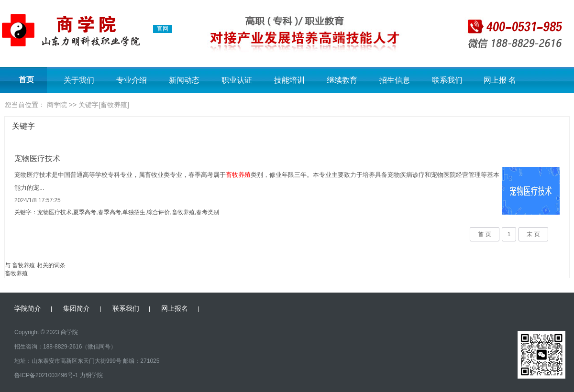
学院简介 (28, 308)
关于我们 (79, 80)
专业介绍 (132, 80)
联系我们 (447, 80)
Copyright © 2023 (37, 332)
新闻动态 (184, 80)
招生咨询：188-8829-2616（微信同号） (65, 347)
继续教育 (342, 80)
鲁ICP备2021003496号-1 (46, 375)
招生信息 (395, 80)
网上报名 (175, 308)
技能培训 (289, 80)
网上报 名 (500, 80)
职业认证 (237, 80)
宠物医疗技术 (37, 158)
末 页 (533, 234)
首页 (26, 80)
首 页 (484, 234)
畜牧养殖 (16, 273)
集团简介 (77, 308)
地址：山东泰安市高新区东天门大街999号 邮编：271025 (87, 361)
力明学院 (91, 375)
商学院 (57, 105)
